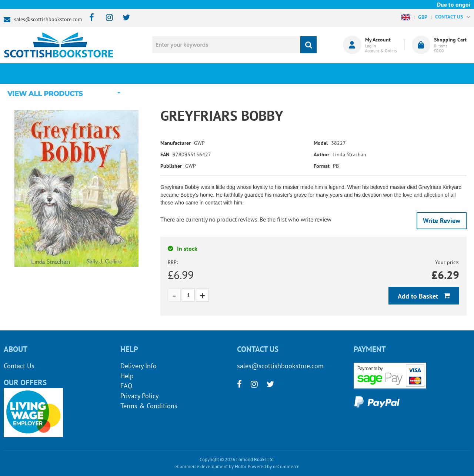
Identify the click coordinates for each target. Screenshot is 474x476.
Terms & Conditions (149, 406)
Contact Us (19, 366)
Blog (276, 73)
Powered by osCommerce (274, 467)
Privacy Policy (139, 396)
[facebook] (89, 18)
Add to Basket (419, 296)
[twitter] (123, 18)
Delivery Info (138, 366)
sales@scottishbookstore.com (48, 19)
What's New (198, 73)
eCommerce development (201, 467)
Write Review (442, 221)
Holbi (240, 467)
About (354, 73)
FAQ (126, 386)
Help (127, 376)
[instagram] (106, 18)
